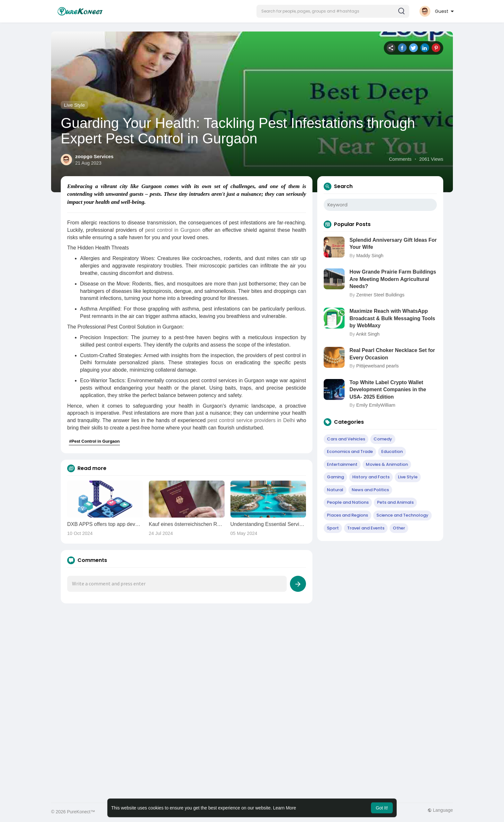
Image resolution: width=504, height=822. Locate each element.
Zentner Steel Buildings (380, 295)
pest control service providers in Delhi (251, 420)
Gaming (335, 477)
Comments (400, 159)
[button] (333, 11)
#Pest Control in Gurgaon (94, 441)
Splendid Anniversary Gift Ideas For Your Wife (393, 244)
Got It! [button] (382, 808)
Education (392, 452)
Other (399, 528)
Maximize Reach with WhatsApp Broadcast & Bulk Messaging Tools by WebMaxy (392, 318)
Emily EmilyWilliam (376, 405)
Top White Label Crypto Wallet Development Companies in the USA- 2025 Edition (388, 390)
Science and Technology (402, 515)
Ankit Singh (368, 334)
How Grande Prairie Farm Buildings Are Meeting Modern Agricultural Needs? (393, 279)
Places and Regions (347, 515)
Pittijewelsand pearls (377, 366)
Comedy (383, 439)
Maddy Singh (370, 256)
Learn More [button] (285, 808)
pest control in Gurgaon (173, 230)
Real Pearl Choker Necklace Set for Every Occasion (392, 354)
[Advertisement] (244, 661)
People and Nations (348, 502)
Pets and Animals (395, 502)
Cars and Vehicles (346, 439)
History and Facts (371, 477)
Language (440, 810)
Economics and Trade (350, 452)
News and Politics (370, 490)
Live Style (74, 105)
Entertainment (342, 464)
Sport (333, 528)
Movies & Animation (387, 464)
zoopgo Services (94, 156)
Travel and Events (366, 528)
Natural (335, 490)
